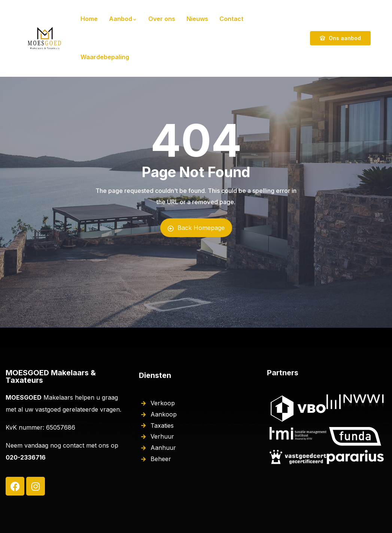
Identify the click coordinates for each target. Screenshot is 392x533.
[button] (376, 10)
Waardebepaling (105, 57)
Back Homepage (196, 228)
